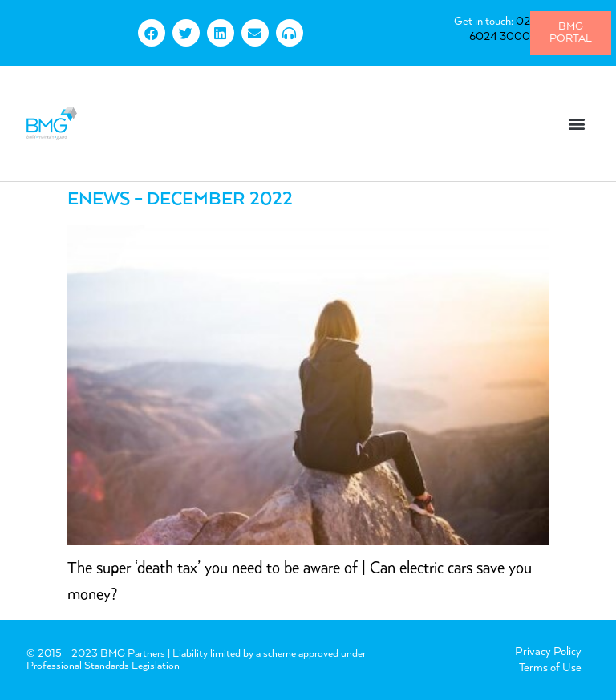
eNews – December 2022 (180, 200)
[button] (577, 123)
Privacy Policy (548, 652)
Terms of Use (550, 668)
